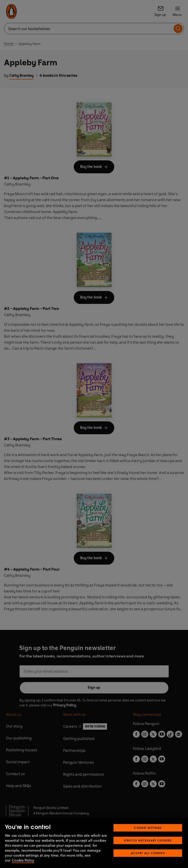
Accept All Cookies (148, 853)
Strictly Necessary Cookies (148, 840)
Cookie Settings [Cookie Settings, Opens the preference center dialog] (148, 828)
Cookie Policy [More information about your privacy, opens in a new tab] (23, 860)
